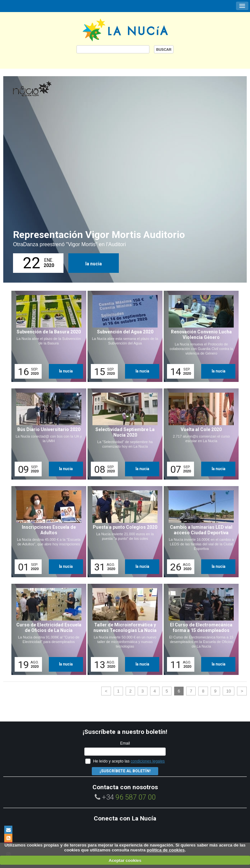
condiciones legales (148, 761)
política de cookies (166, 850)
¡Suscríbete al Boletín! (125, 771)
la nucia (94, 264)
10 (229, 691)
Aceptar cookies (125, 860)
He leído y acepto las (129, 761)
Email (125, 743)
